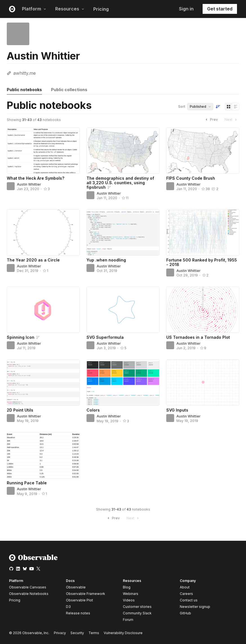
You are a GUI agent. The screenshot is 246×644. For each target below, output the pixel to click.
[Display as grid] (229, 107)
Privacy (60, 633)
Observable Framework (86, 594)
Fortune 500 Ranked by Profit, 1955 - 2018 (202, 262)
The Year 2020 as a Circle (33, 260)
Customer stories (137, 607)
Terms (94, 633)
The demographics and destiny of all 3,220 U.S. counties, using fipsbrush (120, 183)
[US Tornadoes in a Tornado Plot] (203, 310)
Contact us (189, 600)
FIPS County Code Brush (191, 178)
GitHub (185, 613)
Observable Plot (79, 600)
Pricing (101, 9)
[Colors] (123, 383)
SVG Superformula (105, 337)
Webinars (131, 594)
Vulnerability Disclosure (123, 633)
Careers (186, 594)
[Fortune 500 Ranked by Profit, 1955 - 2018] (203, 232)
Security (77, 633)
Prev (211, 120)
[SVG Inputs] (203, 383)
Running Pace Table (27, 483)
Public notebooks (24, 90)
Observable (76, 587)
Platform (34, 9)
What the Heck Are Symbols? (36, 178)
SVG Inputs (177, 410)
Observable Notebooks (29, 594)
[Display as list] (236, 107)
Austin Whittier (29, 184)
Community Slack (137, 613)
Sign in (186, 9)
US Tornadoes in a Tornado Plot (198, 337)
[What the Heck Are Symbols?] (43, 151)
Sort (182, 106)
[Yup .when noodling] (123, 232)
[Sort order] (218, 107)
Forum (128, 620)
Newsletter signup (195, 607)
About (185, 587)
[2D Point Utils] (43, 383)
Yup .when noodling (106, 260)
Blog (127, 587)
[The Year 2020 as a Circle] (43, 232)
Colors (93, 410)
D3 (68, 607)
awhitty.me (25, 73)
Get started (220, 9)
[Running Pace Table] (43, 456)
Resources (70, 9)
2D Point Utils (20, 410)
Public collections (69, 90)
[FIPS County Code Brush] (203, 151)
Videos (129, 600)
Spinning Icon (21, 337)
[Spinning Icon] (43, 310)
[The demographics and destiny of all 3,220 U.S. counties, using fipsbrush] (123, 151)
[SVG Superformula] (123, 310)
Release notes (78, 613)
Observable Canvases (28, 587)
